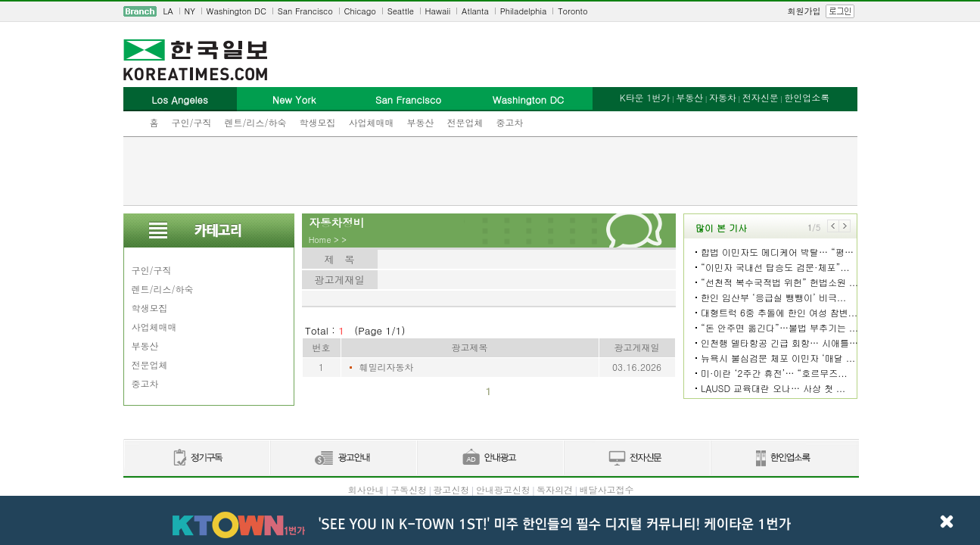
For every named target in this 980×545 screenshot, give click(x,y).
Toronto (572, 11)
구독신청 (409, 489)
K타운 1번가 (645, 97)
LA (168, 11)
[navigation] (490, 11)
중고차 (510, 122)
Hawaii (438, 11)
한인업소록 (807, 97)
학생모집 (318, 122)
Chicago (360, 11)
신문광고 (343, 458)
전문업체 (465, 122)
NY (190, 11)
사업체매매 (372, 122)
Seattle (401, 11)
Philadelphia (524, 11)
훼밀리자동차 (387, 367)
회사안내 (366, 489)
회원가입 (804, 11)
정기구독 (196, 458)
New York (294, 100)
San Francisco (305, 11)
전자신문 (761, 97)
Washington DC (236, 11)
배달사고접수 (607, 489)
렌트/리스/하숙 (256, 122)
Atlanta (475, 11)
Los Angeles (179, 100)
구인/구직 (192, 122)
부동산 (421, 122)
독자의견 (555, 489)
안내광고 (490, 458)
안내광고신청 (503, 489)
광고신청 (451, 489)
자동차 (723, 97)
